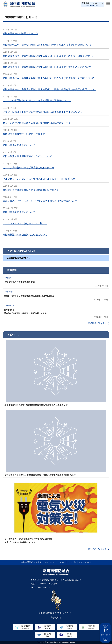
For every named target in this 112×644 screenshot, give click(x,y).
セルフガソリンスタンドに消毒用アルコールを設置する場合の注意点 (39, 179)
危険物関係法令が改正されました (20, 33)
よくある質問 (105, 626)
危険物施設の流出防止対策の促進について (25, 235)
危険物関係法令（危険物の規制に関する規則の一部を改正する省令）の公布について (47, 45)
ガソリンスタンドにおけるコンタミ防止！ (25, 223)
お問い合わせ (105, 635)
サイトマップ (85, 562)
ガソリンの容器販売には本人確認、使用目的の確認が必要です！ (37, 123)
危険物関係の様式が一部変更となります (24, 134)
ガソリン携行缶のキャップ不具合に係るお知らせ (29, 168)
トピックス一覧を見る (96, 549)
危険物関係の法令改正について (19, 145)
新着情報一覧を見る (97, 323)
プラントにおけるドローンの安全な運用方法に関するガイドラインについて (43, 112)
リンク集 (72, 562)
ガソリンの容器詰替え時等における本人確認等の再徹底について (37, 101)
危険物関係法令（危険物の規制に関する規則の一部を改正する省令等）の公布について (48, 78)
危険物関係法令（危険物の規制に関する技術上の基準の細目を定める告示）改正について (50, 89)
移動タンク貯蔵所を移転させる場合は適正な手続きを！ (32, 190)
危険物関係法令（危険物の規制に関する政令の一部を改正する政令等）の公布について (48, 56)
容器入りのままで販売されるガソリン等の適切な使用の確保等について (40, 201)
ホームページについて (55, 562)
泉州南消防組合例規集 (31, 562)
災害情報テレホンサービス (92, 5)
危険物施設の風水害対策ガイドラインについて (27, 156)
